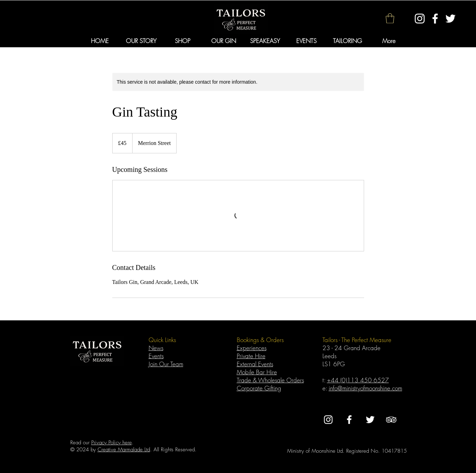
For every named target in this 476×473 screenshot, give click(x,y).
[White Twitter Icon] (450, 19)
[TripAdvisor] (391, 420)
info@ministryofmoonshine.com (365, 388)
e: (326, 388)
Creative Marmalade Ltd (124, 450)
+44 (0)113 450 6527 (358, 380)
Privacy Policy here (112, 443)
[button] (390, 18)
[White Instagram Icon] (420, 19)
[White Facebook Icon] (435, 19)
